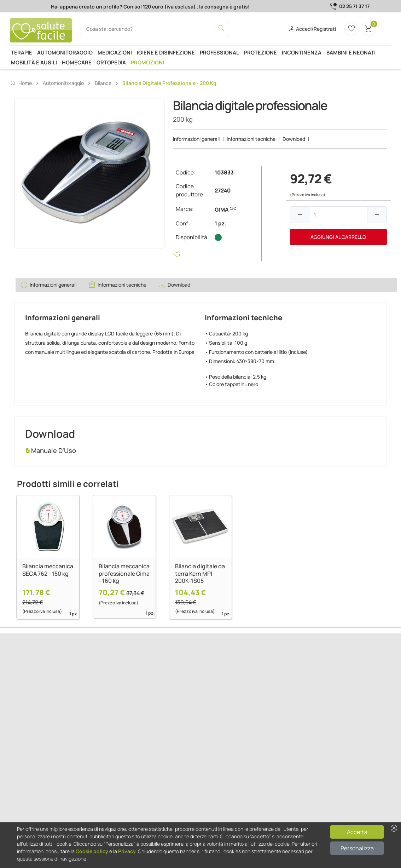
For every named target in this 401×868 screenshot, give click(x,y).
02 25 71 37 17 (354, 6)
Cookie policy (92, 851)
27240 (223, 191)
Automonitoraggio (65, 52)
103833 (224, 173)
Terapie (22, 52)
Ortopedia (111, 62)
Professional (219, 52)
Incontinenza (302, 52)
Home (21, 83)
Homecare (77, 62)
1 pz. (220, 223)
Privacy (127, 851)
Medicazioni (115, 52)
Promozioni (147, 62)
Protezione (260, 52)
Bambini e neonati (351, 52)
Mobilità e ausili (34, 62)
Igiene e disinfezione (166, 52)
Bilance (103, 83)
